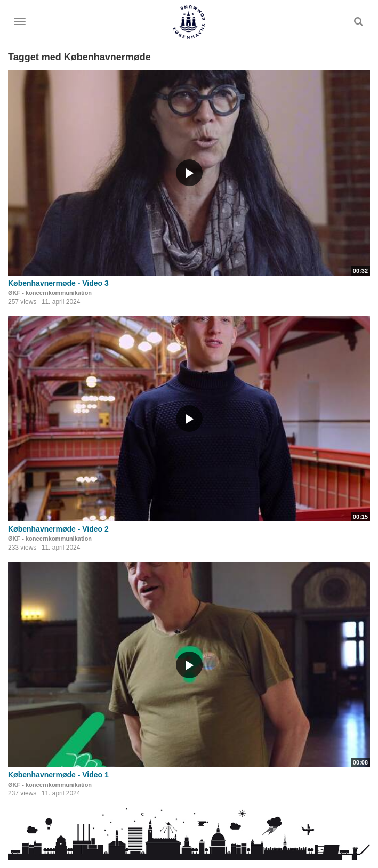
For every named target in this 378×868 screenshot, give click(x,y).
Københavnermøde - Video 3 (58, 283)
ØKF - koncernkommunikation (50, 293)
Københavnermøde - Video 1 (58, 775)
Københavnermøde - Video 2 (58, 529)
